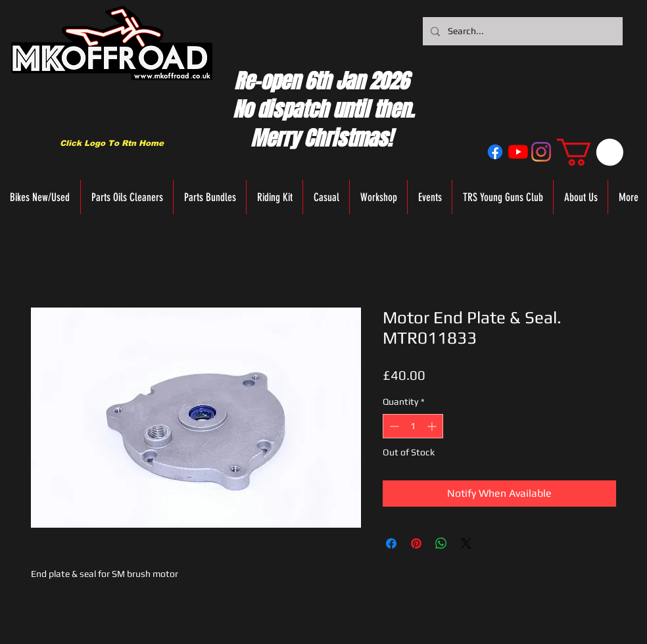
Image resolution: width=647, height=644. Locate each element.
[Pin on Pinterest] (416, 543)
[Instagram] (541, 152)
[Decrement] (393, 426)
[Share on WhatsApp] (441, 543)
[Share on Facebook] (391, 543)
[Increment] (433, 426)
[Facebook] (495, 152)
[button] (590, 152)
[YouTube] (518, 152)
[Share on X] (466, 543)
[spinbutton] (413, 426)
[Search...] (521, 31)
